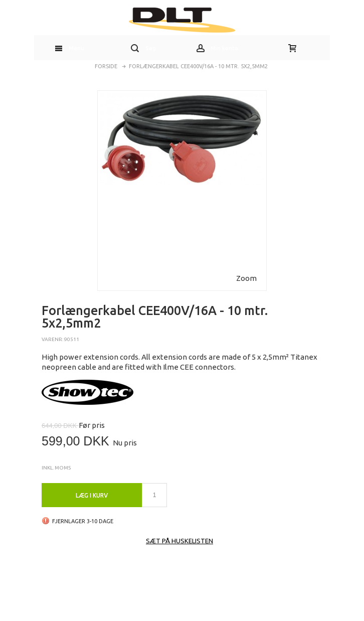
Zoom (246, 278)
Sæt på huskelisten (179, 541)
